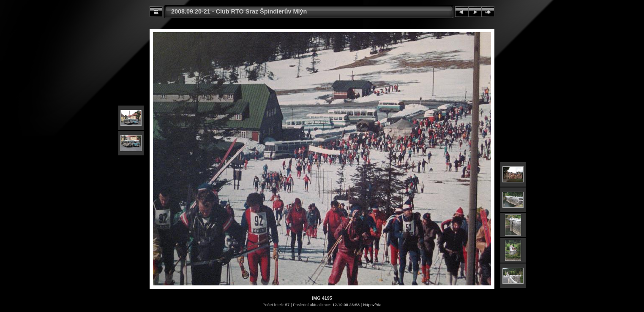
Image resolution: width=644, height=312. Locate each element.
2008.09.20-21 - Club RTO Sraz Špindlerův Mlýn (239, 11)
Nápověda (372, 305)
